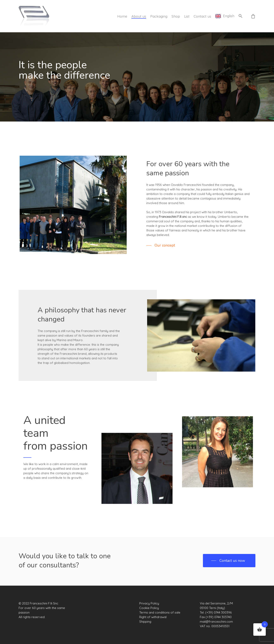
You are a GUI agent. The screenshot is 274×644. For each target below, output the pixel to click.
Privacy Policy (149, 603)
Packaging (159, 16)
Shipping (145, 622)
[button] (241, 16)
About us (139, 16)
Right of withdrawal (153, 617)
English (229, 16)
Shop (176, 16)
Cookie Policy (149, 608)
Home (122, 16)
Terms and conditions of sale (160, 612)
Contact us (202, 16)
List (187, 16)
